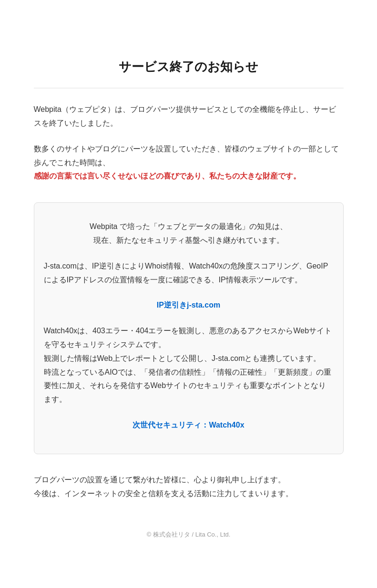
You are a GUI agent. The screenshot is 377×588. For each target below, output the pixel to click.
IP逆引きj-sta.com (188, 305)
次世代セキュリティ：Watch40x (188, 425)
